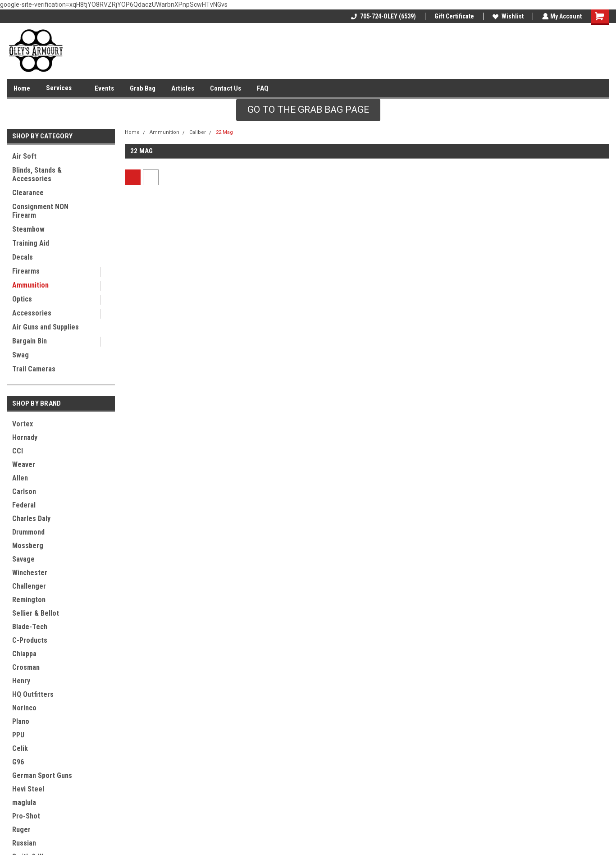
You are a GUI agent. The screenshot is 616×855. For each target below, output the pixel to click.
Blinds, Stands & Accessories (37, 174)
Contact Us (226, 88)
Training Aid (31, 243)
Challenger (29, 586)
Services (62, 88)
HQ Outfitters (33, 694)
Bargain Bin (30, 341)
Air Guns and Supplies (46, 327)
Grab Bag (143, 88)
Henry (21, 681)
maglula (24, 802)
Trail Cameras (34, 369)
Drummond (28, 532)
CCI (18, 451)
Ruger (21, 830)
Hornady (25, 437)
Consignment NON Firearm (40, 211)
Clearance (28, 193)
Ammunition (30, 285)
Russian (24, 843)
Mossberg (28, 546)
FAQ (263, 88)
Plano (21, 721)
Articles (183, 88)
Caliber (198, 132)
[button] (308, 110)
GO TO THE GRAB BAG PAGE (308, 110)
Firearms (26, 271)
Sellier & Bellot (36, 613)
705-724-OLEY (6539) (383, 16)
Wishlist (507, 16)
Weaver (24, 464)
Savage (23, 559)
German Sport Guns (42, 775)
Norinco (24, 708)
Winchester (30, 573)
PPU (18, 735)
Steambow (28, 229)
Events (104, 88)
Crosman (26, 667)
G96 (18, 762)
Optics (22, 299)
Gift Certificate (453, 16)
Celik (20, 748)
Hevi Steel (28, 789)
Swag (21, 355)
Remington (29, 600)
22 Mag (224, 132)
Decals (23, 257)
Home (22, 88)
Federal (24, 505)
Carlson (24, 492)
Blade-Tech (30, 627)
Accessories (32, 313)
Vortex (23, 424)
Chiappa (24, 654)
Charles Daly (31, 519)
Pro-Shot (26, 816)
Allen (20, 478)
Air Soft (24, 156)
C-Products (30, 640)
